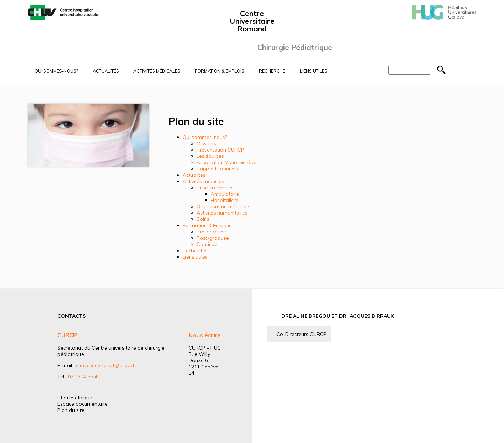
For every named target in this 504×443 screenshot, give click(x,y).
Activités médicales (157, 71)
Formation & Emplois (220, 71)
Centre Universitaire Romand (252, 21)
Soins (203, 219)
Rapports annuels (217, 169)
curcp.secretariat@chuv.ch (106, 365)
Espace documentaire (83, 404)
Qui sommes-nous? (56, 71)
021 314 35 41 (84, 377)
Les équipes (210, 156)
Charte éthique (75, 398)
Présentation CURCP (220, 150)
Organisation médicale (223, 206)
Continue (207, 244)
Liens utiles (314, 71)
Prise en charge (215, 188)
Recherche (272, 71)
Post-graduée (213, 238)
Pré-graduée (211, 232)
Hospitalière (225, 200)
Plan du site (71, 410)
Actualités (106, 71)
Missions (206, 143)
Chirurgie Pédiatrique (295, 47)
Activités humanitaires (222, 213)
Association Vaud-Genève (227, 162)
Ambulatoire (225, 194)
